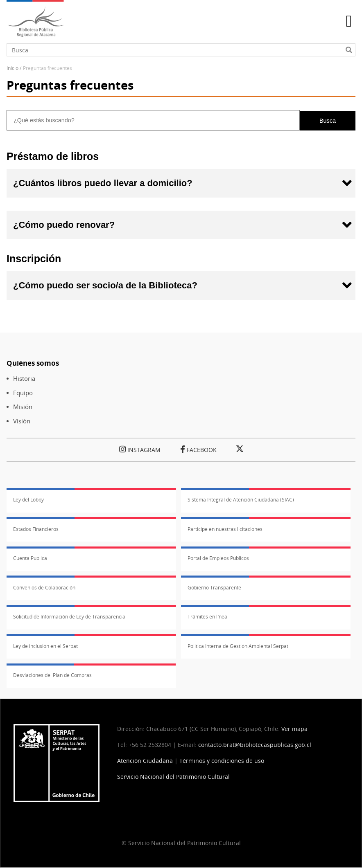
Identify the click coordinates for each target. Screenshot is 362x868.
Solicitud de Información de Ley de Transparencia (69, 617)
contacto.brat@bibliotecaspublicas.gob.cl (255, 745)
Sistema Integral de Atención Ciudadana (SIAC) (241, 500)
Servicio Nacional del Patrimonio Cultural (173, 777)
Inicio (12, 68)
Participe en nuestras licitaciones (225, 529)
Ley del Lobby (28, 500)
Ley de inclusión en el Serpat (45, 646)
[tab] (181, 183)
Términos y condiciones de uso (222, 761)
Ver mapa (294, 729)
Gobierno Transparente (214, 588)
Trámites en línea (207, 617)
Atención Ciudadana (145, 761)
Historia (24, 379)
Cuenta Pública (30, 558)
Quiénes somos (33, 363)
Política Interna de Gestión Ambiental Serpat (238, 646)
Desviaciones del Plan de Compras (52, 675)
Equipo (23, 393)
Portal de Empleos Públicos (218, 558)
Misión (23, 407)
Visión (22, 421)
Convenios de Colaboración (44, 588)
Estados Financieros (36, 529)
